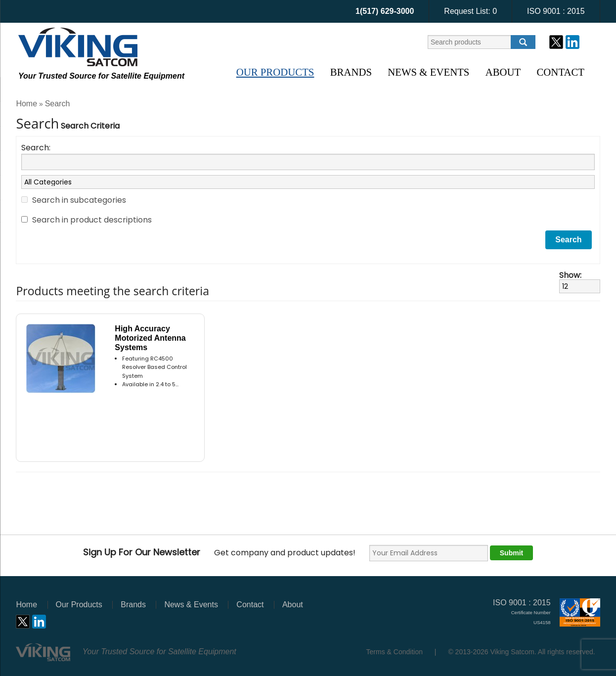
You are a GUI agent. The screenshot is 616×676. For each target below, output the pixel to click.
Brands (351, 72)
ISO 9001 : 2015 (556, 11)
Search (58, 104)
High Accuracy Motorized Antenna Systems (150, 338)
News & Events (428, 72)
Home (26, 104)
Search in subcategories (79, 200)
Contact (560, 72)
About (503, 72)
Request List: (470, 11)
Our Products (275, 72)
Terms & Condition (395, 652)
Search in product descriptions (92, 220)
